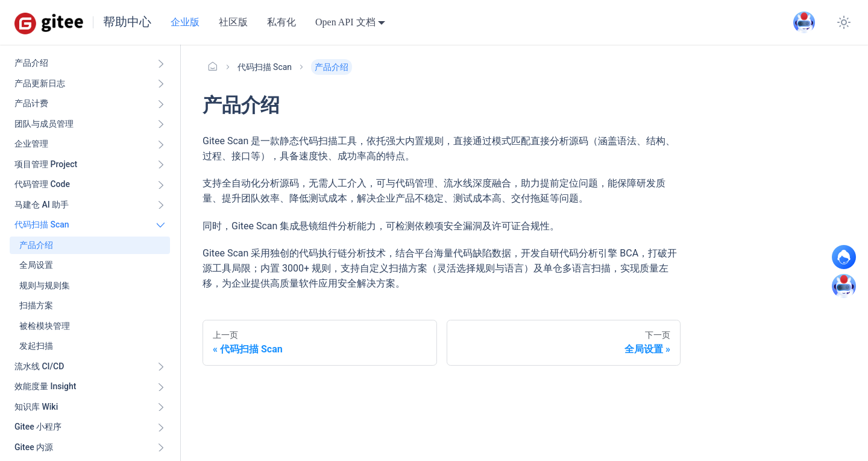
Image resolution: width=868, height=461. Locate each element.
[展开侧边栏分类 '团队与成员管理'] (161, 124)
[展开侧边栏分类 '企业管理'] (161, 144)
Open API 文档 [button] (345, 22)
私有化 (281, 22)
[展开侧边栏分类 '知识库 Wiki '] (161, 407)
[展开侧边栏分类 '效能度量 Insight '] (161, 387)
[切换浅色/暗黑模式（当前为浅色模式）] (844, 22)
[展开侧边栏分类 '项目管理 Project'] (161, 165)
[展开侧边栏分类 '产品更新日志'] (161, 84)
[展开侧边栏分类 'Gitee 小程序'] (161, 427)
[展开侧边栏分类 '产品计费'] (161, 104)
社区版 (233, 22)
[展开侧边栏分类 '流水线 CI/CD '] (161, 367)
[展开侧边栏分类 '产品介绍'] (161, 63)
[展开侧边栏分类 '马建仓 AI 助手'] (161, 205)
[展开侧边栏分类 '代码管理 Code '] (161, 185)
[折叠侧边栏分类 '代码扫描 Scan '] (161, 225)
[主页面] (213, 67)
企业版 (185, 22)
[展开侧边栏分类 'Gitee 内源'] (161, 448)
